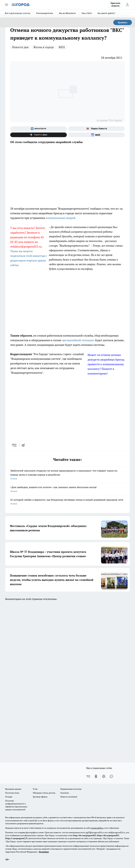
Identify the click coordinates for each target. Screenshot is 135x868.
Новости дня (20, 47)
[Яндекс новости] (97, 129)
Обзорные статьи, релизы (44, 793)
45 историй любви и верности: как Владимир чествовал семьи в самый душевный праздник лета (67, 502)
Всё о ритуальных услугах (18, 13)
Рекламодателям (45, 13)
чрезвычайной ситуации (78, 340)
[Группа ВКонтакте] (39, 129)
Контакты (65, 793)
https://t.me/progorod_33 (16, 838)
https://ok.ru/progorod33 (108, 835)
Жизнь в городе (44, 47)
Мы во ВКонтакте (67, 13)
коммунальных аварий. (61, 218)
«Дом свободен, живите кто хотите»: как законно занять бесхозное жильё (67, 489)
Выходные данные (13, 789)
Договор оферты (40, 797)
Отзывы (9, 797)
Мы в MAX (87, 13)
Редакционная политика (71, 789)
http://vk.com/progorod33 (85, 835)
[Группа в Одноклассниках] (96, 776)
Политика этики (12, 793)
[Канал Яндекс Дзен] (39, 135)
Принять (123, 22)
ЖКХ (62, 47)
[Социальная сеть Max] (97, 135)
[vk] (14, 445)
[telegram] (24, 445)
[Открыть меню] (7, 5)
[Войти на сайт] (127, 5)
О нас (35, 789)
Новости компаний (69, 797)
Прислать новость (115, 4)
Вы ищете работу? (106, 13)
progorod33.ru (97, 828)
